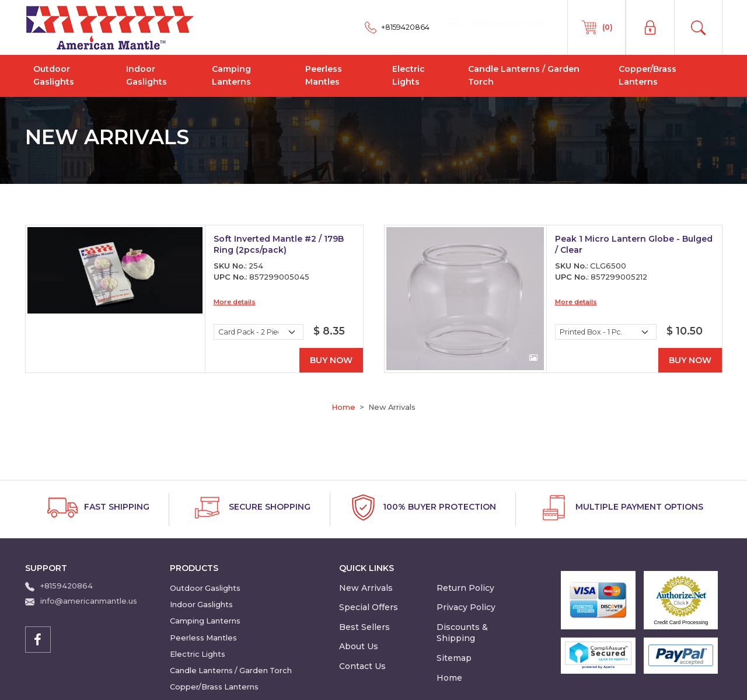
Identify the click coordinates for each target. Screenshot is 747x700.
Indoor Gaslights (146, 75)
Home (343, 407)
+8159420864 (67, 586)
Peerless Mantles (324, 75)
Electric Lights (409, 75)
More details (235, 302)
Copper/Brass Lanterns (647, 75)
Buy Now (331, 360)
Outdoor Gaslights (54, 75)
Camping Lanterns (231, 75)
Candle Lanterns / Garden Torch (524, 75)
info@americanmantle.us (89, 601)
